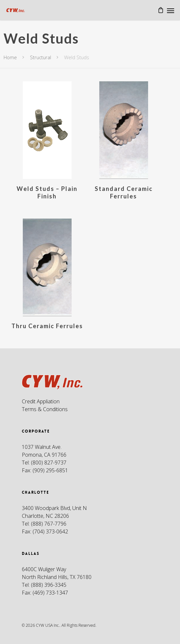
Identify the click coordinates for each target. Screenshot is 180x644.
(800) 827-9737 (49, 463)
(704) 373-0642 (50, 531)
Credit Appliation (41, 401)
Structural (41, 57)
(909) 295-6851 (50, 470)
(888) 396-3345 (49, 585)
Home (10, 57)
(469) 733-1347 (50, 593)
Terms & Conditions (45, 409)
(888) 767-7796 (49, 524)
